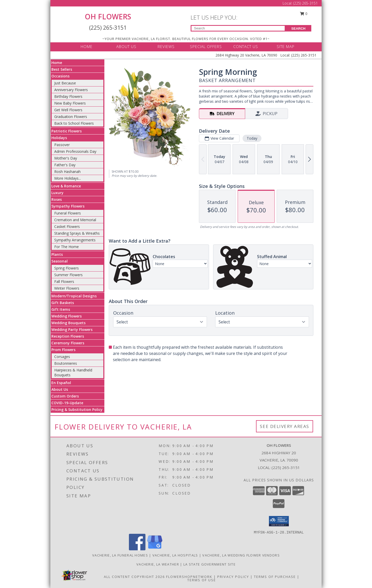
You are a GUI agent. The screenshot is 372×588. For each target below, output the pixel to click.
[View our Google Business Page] (155, 549)
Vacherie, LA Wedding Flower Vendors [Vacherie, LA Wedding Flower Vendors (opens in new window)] (241, 555)
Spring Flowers (67, 268)
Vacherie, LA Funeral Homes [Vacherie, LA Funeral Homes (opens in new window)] (120, 555)
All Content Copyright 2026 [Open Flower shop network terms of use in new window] (134, 577)
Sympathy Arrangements (75, 240)
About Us (60, 389)
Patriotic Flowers (67, 131)
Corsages (62, 357)
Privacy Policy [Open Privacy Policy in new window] (233, 577)
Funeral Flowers (68, 213)
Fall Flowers (64, 281)
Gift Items (61, 309)
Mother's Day (66, 158)
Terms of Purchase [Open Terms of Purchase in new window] (275, 577)
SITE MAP (286, 46)
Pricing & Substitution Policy (77, 410)
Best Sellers (62, 69)
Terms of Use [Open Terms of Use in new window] (202, 580)
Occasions (60, 76)
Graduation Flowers (71, 117)
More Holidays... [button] (68, 178)
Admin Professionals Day (75, 151)
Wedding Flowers (67, 316)
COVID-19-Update (67, 403)
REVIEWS (166, 46)
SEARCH (299, 29)
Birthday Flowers (68, 96)
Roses (57, 199)
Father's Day (65, 165)
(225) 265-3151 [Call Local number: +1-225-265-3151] (305, 3)
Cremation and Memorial (75, 220)
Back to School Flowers (74, 123)
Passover (62, 145)
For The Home (67, 247)
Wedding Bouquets (68, 323)
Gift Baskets (63, 303)
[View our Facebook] (137, 549)
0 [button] (304, 14)
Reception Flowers (68, 336)
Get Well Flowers (68, 110)
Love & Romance (66, 186)
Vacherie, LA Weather (158, 564)
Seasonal (60, 261)
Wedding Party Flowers (72, 329)
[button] (279, 521)
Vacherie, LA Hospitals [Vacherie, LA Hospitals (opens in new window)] (175, 555)
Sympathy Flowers (68, 206)
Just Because (65, 83)
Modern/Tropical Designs (74, 296)
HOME (87, 46)
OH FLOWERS (108, 17)
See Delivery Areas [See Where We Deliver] (285, 426)
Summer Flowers (68, 275)
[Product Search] (238, 28)
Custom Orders (65, 396)
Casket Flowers (67, 227)
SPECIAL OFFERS (206, 46)
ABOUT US (126, 46)
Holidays (59, 138)
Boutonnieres (66, 363)
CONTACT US (246, 46)
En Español (61, 383)
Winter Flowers (67, 288)
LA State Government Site (210, 564)
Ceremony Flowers (68, 343)
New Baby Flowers (70, 103)
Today (252, 138)
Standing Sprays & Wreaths (77, 233)
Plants (57, 254)
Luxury (57, 193)
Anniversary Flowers (71, 90)
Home (57, 63)
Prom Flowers (63, 350)
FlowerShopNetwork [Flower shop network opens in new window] (189, 577)
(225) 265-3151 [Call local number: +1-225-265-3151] (286, 467)
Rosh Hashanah (67, 172)
